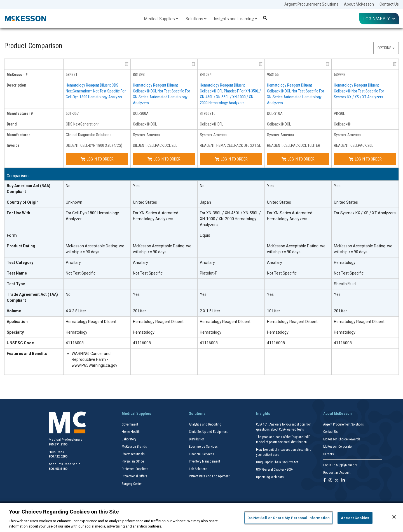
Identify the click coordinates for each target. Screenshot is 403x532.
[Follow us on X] (337, 481)
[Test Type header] (34, 284)
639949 (340, 75)
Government (130, 424)
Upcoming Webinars (270, 477)
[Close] (394, 517)
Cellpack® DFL (211, 124)
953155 (273, 75)
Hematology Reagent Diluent (91, 322)
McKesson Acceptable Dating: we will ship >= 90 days (95, 249)
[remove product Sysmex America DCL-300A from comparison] (193, 64)
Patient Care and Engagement (209, 476)
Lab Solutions (198, 469)
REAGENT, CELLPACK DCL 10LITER (294, 145)
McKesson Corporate (337, 447)
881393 (139, 75)
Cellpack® (342, 124)
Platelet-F (208, 273)
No (68, 186)
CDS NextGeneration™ (83, 124)
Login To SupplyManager (340, 465)
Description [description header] (17, 85)
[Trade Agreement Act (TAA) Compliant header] (34, 298)
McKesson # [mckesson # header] (17, 75)
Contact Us (389, 4)
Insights (263, 413)
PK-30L (339, 113)
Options (386, 48)
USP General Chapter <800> (275, 470)
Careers (329, 454)
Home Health (131, 432)
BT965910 (208, 113)
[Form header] (34, 236)
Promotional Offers (134, 476)
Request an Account (337, 473)
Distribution (197, 439)
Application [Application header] (17, 322)
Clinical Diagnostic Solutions (89, 135)
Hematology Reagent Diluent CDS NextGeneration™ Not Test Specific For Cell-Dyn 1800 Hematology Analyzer (96, 91)
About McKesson (359, 4)
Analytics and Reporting (205, 424)
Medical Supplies (161, 19)
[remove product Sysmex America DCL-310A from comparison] (327, 64)
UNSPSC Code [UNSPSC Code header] (20, 343)
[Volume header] (34, 311)
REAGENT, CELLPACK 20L (353, 145)
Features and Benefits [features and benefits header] (27, 354)
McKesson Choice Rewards (342, 439)
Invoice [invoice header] (13, 145)
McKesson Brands (134, 447)
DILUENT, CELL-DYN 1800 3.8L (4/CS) (94, 145)
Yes (136, 186)
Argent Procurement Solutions (311, 4)
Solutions (196, 19)
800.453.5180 (58, 469)
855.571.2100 (58, 444)
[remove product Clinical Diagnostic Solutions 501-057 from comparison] (126, 64)
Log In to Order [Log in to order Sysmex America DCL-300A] (164, 159)
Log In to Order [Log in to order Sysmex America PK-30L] (365, 159)
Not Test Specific (81, 273)
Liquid (205, 235)
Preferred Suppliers (135, 469)
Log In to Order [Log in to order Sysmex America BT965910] (231, 159)
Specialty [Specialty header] (15, 332)
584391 (72, 75)
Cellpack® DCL (145, 124)
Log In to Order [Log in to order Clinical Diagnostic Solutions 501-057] (97, 159)
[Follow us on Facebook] (324, 481)
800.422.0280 (58, 457)
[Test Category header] (34, 263)
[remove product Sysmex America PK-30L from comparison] (395, 64)
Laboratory (129, 439)
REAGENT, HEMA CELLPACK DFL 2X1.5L (230, 145)
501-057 (72, 113)
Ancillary (73, 262)
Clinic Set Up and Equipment (208, 432)
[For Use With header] (34, 219)
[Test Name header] (34, 273)
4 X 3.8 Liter (76, 311)
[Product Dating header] (34, 249)
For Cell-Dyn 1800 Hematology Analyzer (92, 216)
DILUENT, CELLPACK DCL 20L (155, 145)
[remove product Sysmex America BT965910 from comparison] (261, 64)
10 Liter (274, 311)
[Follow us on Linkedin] (343, 481)
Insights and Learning (236, 19)
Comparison (18, 176)
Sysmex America (146, 135)
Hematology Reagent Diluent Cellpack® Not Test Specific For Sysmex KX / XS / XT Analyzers (359, 91)
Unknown (74, 202)
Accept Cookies (355, 518)
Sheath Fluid (345, 284)
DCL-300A (141, 113)
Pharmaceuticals (133, 454)
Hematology (345, 262)
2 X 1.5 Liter (210, 311)
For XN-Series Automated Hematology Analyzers (156, 216)
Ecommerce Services (203, 447)
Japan (205, 202)
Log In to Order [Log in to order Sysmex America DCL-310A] (298, 159)
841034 (206, 75)
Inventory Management (204, 461)
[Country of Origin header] (34, 203)
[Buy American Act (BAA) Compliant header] (34, 189)
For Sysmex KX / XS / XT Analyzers (365, 213)
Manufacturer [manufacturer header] (18, 135)
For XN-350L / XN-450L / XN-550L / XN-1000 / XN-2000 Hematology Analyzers (230, 219)
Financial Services (201, 454)
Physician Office (133, 461)
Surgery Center (132, 484)
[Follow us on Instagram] (330, 481)
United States (145, 202)
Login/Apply (379, 19)
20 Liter (140, 311)
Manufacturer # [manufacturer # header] (20, 113)
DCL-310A (275, 113)
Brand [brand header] (12, 124)
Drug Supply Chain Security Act (277, 462)
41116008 (75, 343)
